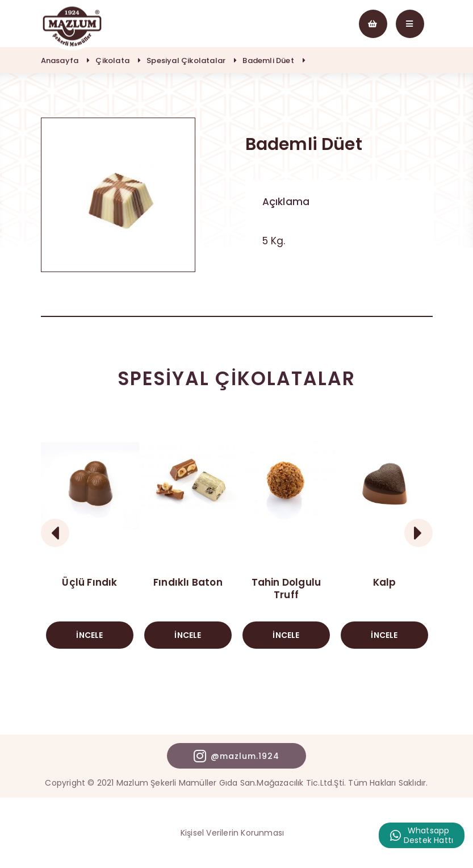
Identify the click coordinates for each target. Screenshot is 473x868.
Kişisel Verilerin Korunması (232, 833)
